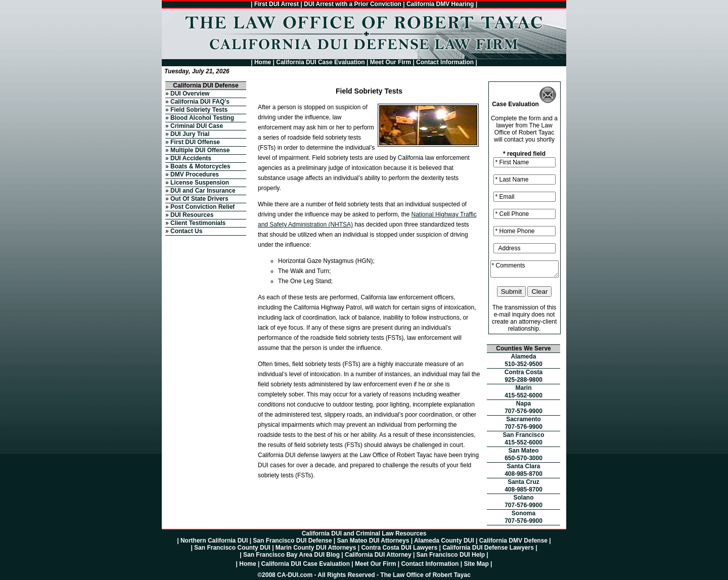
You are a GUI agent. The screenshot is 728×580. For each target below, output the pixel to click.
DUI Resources (192, 215)
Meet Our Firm (391, 62)
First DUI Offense (195, 142)
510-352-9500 (524, 364)
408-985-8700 (524, 474)
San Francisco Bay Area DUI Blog (291, 555)
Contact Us (186, 231)
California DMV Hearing (440, 4)
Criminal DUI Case (197, 126)
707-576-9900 (524, 411)
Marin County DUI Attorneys (316, 548)
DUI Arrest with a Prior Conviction (353, 4)
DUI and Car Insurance (203, 191)
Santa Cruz (524, 482)
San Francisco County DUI (232, 548)
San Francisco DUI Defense (292, 541)
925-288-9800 (524, 380)
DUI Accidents (191, 158)
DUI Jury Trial (190, 134)
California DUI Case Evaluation (320, 62)
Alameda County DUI (444, 541)
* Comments (525, 269)
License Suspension (200, 183)
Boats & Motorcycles (200, 166)
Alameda (523, 356)
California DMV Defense (513, 541)
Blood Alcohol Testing (202, 118)
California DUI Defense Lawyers (488, 548)
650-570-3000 (524, 458)
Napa (524, 404)
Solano (523, 498)
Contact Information (445, 62)
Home (263, 62)
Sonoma (524, 513)
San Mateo (523, 451)
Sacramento (524, 419)
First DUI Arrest (277, 4)
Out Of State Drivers (199, 199)
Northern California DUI (214, 541)
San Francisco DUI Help (451, 555)
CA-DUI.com (295, 575)
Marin (523, 388)
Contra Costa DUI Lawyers (399, 548)
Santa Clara (523, 466)
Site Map (476, 564)
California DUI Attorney (378, 555)
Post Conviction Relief (202, 207)
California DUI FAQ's (200, 102)
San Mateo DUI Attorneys (373, 541)
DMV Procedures (195, 174)
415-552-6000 (524, 395)
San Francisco (523, 435)
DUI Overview (190, 94)
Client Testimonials (198, 223)
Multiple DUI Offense (200, 150)
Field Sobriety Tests (199, 110)
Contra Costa (524, 372)
